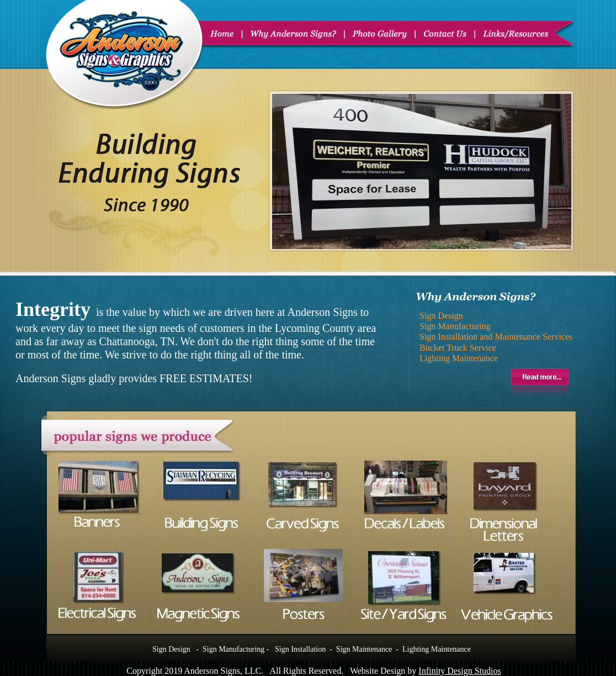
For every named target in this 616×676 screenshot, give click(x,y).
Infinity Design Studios (460, 671)
